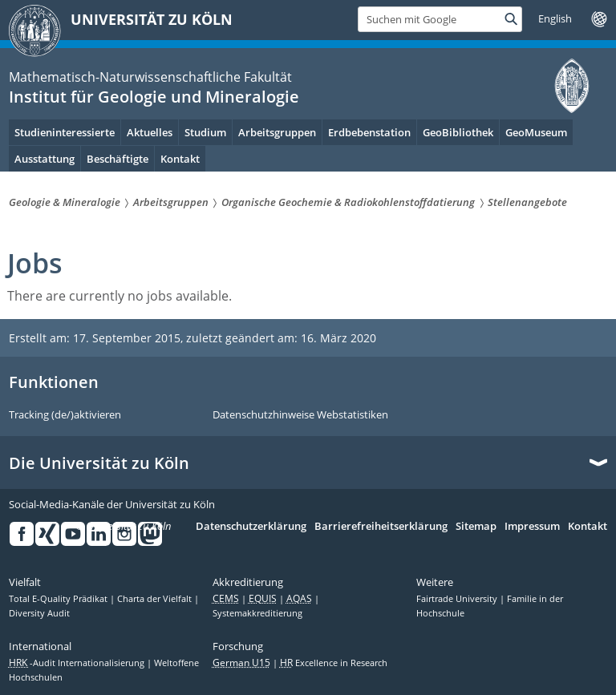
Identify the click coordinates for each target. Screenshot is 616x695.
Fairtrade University (458, 599)
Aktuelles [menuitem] (150, 132)
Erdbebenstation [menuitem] (369, 132)
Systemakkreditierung (257, 613)
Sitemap (476, 527)
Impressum (532, 527)
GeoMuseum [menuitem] (536, 132)
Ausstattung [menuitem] (45, 159)
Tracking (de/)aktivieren (65, 415)
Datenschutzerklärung (251, 527)
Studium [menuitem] (205, 132)
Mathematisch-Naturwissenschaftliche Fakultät (150, 77)
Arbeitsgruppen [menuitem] (277, 132)
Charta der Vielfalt (156, 599)
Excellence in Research (334, 663)
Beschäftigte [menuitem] (118, 159)
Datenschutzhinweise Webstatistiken (300, 415)
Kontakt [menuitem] (180, 159)
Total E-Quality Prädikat (59, 599)
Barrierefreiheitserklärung (381, 527)
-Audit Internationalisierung (78, 663)
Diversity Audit (39, 613)
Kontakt (588, 527)
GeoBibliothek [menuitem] (458, 132)
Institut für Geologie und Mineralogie (154, 97)
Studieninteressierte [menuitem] (65, 132)
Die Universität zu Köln (99, 463)
